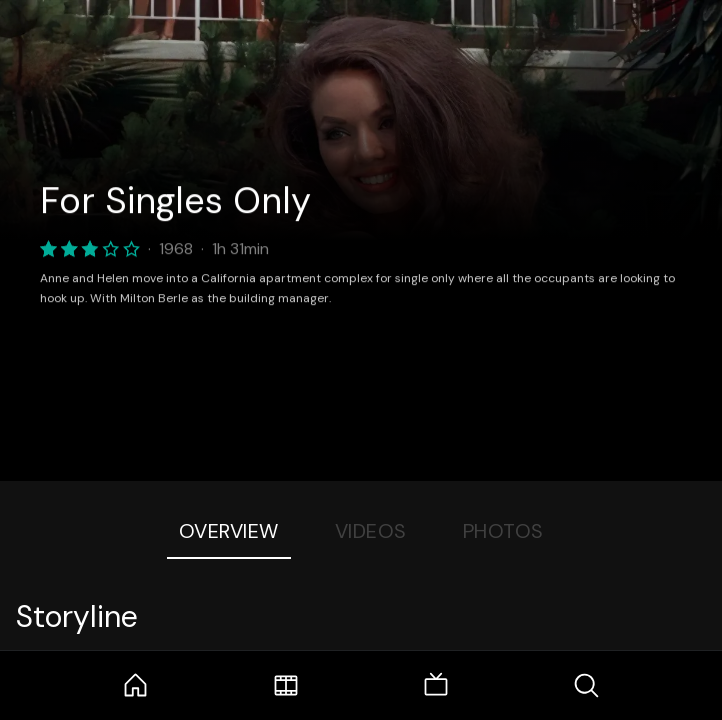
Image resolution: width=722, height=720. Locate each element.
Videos (371, 531)
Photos (503, 531)
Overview (229, 531)
